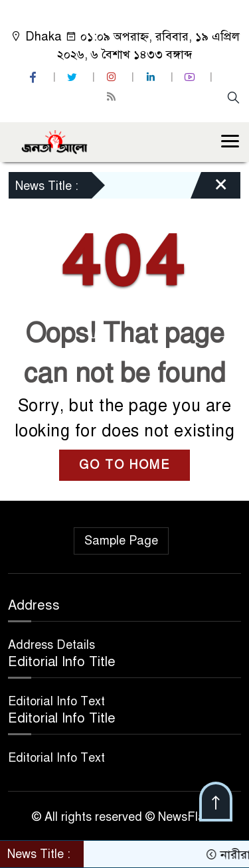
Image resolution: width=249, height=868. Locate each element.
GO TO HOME (124, 465)
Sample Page (121, 541)
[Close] (209, 189)
